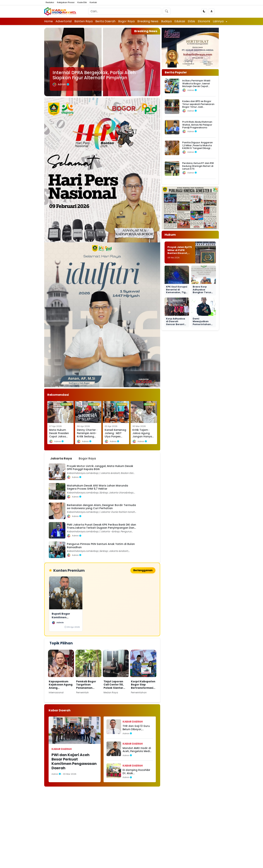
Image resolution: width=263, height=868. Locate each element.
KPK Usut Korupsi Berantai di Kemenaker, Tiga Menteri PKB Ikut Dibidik (177, 292)
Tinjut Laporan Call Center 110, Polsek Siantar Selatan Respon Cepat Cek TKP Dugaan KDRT (114, 685)
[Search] (125, 11)
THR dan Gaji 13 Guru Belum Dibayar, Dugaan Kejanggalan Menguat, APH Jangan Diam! (137, 728)
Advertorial (64, 21)
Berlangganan (143, 570)
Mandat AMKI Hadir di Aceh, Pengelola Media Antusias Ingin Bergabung (137, 750)
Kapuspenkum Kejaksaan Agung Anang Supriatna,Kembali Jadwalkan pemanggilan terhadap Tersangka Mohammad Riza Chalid (61, 685)
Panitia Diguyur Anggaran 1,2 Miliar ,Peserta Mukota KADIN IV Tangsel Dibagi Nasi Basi (198, 147)
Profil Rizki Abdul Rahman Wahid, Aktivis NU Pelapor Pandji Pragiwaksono (197, 125)
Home (48, 21)
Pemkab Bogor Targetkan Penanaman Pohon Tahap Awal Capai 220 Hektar (87, 685)
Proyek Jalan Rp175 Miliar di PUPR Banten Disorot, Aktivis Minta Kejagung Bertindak (180, 255)
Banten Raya (83, 21)
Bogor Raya (126, 21)
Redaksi (50, 2)
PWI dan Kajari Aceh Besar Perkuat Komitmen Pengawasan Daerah (74, 761)
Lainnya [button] (219, 21)
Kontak (93, 2)
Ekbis (191, 21)
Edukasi (180, 21)
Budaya (166, 21)
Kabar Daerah (62, 749)
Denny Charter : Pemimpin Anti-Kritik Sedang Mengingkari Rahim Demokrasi (87, 438)
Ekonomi (204, 21)
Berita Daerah (105, 21)
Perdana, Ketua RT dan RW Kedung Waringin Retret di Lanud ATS (198, 166)
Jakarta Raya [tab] (61, 458)
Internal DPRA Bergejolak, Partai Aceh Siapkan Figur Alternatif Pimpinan (94, 75)
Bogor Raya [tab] (87, 458)
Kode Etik (82, 2)
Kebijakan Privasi (66, 2)
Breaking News (148, 21)
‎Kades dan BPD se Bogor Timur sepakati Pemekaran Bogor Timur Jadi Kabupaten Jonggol (198, 105)
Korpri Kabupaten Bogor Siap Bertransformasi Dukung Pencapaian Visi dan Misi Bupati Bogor (143, 685)
